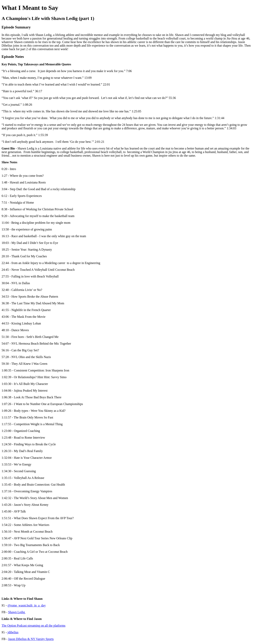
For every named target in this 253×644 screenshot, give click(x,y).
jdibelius (13, 632)
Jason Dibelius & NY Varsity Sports (31, 639)
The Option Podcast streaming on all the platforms (34, 626)
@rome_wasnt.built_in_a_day (27, 605)
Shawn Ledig (17, 612)
